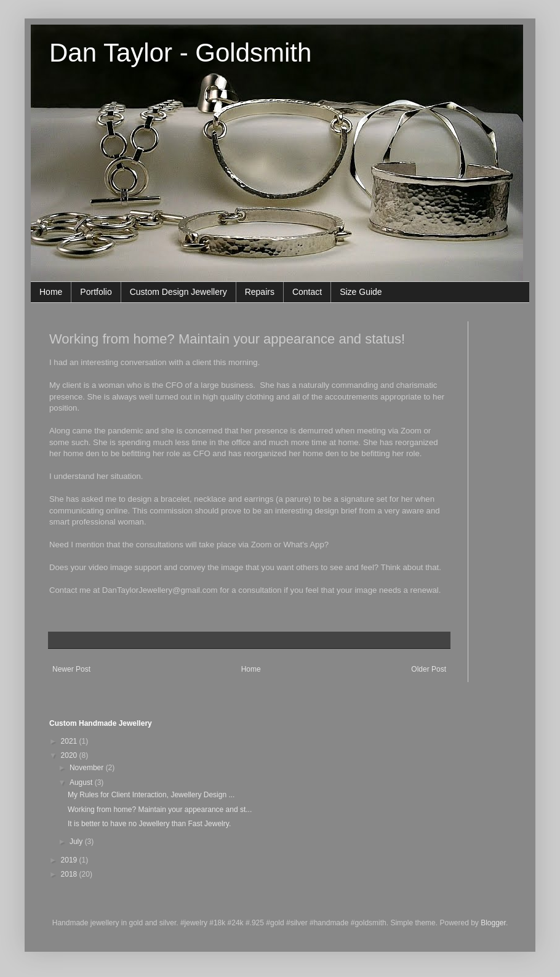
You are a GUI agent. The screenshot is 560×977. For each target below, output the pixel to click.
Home (51, 292)
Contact (307, 292)
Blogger (493, 923)
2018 (70, 874)
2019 (70, 860)
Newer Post (71, 669)
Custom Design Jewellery (178, 292)
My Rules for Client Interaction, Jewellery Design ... (151, 795)
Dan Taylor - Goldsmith (180, 53)
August (82, 782)
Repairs (260, 292)
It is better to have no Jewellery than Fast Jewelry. (149, 824)
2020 (70, 755)
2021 (70, 741)
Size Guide (361, 292)
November (88, 768)
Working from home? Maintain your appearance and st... (160, 810)
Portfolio (96, 292)
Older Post (429, 669)
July (77, 842)
